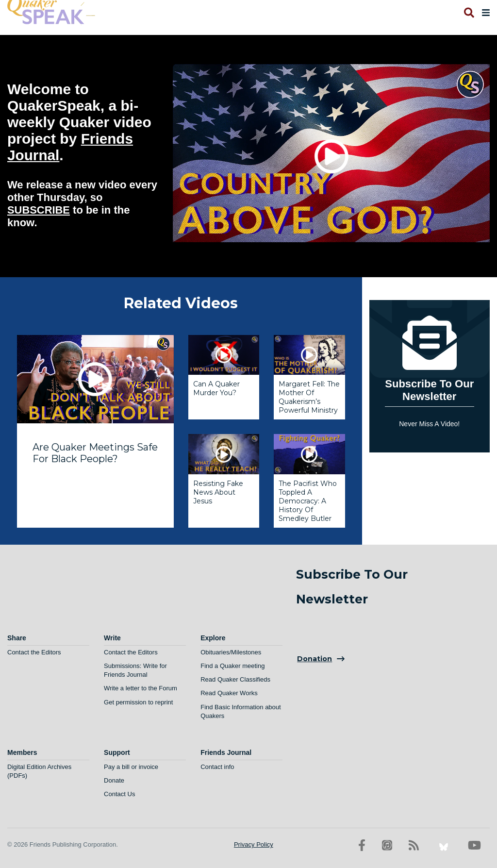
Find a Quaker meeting (232, 666)
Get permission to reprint (138, 702)
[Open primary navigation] (484, 13)
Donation (315, 659)
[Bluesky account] (444, 845)
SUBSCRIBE (39, 210)
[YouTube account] (474, 845)
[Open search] (468, 13)
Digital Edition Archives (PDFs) (39, 771)
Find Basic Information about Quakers (240, 711)
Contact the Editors (34, 652)
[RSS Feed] (414, 845)
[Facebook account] (362, 845)
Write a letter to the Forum (141, 688)
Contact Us (119, 794)
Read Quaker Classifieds (235, 679)
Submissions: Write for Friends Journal (135, 670)
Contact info (217, 767)
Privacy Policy (254, 844)
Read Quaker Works (229, 693)
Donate (114, 780)
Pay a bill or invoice (131, 767)
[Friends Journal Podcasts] (387, 845)
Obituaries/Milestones (231, 652)
